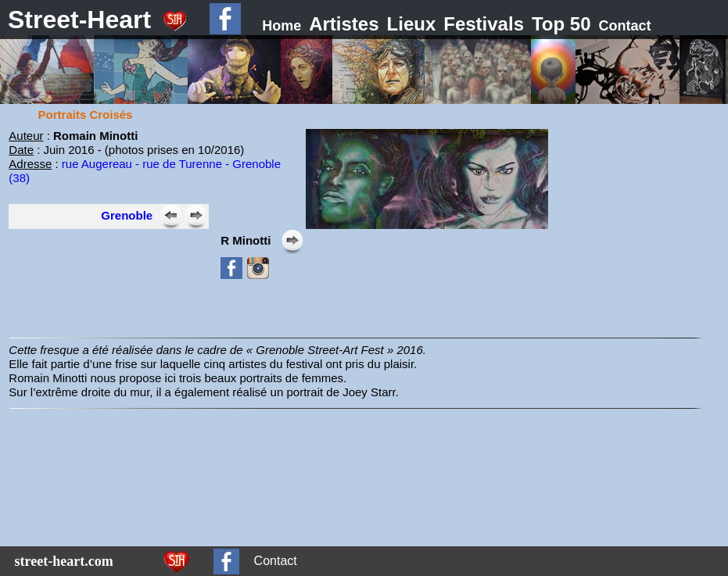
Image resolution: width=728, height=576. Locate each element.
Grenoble (127, 215)
